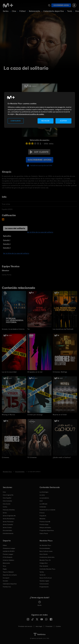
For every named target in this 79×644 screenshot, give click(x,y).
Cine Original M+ (8, 495)
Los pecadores (44, 498)
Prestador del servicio (25, 626)
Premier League (8, 554)
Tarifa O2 (43, 575)
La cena (42, 495)
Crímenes (5, 457)
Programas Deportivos (47, 530)
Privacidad (49, 626)
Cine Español (7, 498)
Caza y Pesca (44, 533)
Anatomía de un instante (47, 510)
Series (6, 11)
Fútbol (22, 11)
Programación (44, 587)
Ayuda (39, 603)
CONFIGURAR (16, 121)
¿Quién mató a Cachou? (62, 457)
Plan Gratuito (44, 566)
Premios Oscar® (45, 522)
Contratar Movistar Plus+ (47, 569)
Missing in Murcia (8, 415)
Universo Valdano (8, 560)
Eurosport (6, 578)
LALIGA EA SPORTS (9, 551)
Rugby (5, 569)
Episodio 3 (7, 248)
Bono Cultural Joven (46, 551)
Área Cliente (44, 554)
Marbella (42, 519)
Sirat (41, 501)
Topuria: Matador (8, 572)
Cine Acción (7, 504)
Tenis (70, 11)
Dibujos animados (45, 528)
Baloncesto (34, 11)
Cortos (5, 507)
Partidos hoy (7, 587)
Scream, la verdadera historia (13, 329)
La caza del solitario (15, 228)
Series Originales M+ (9, 516)
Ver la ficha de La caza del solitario (40, 232)
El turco (42, 513)
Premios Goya (44, 525)
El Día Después (8, 557)
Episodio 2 (7, 244)
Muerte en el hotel (60, 415)
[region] (40, 110)
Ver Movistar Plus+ (45, 545)
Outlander (43, 507)
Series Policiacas (8, 522)
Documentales (7, 530)
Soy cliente (39, 152)
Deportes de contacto (10, 575)
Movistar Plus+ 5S (45, 560)
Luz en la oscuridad (9, 372)
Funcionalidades (45, 548)
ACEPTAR (63, 121)
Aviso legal (39, 626)
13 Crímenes (32, 457)
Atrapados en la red (35, 372)
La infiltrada (43, 504)
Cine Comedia (7, 501)
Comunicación (44, 584)
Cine (14, 11)
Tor (29, 329)
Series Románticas (9, 519)
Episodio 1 (7, 240)
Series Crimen (7, 528)
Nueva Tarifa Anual (46, 578)
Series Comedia (8, 525)
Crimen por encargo (35, 415)
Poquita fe (43, 516)
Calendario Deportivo (10, 584)
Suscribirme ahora (61, 5)
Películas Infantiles (9, 510)
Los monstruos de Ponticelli (63, 329)
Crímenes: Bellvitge (60, 372)
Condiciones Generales (47, 557)
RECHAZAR (45, 121)
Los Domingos (44, 492)
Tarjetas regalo (44, 581)
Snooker (5, 581)
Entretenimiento (8, 533)
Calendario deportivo (54, 11)
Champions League (9, 548)
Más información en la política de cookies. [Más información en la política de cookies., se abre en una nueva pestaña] (30, 114)
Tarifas (42, 572)
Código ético (44, 563)
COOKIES (58, 626)
